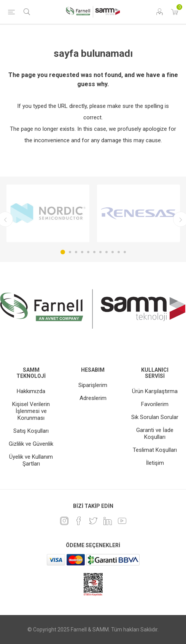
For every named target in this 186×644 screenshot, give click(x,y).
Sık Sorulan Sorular (155, 417)
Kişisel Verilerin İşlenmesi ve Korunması (31, 411)
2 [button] (70, 252)
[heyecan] (93, 521)
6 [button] (94, 252)
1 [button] (63, 252)
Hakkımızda (31, 391)
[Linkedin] (108, 521)
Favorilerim (155, 404)
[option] (48, 213)
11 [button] (125, 252)
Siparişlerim (93, 385)
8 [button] (107, 252)
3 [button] (76, 252)
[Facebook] (79, 521)
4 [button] (82, 252)
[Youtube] (122, 521)
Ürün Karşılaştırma (155, 391)
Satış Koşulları (31, 431)
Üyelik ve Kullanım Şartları (31, 460)
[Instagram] (64, 521)
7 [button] (100, 252)
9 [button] (113, 252)
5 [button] (88, 252)
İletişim (155, 463)
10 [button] (119, 252)
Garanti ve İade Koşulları (155, 434)
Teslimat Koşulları (155, 450)
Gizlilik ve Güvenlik (31, 444)
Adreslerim (93, 398)
